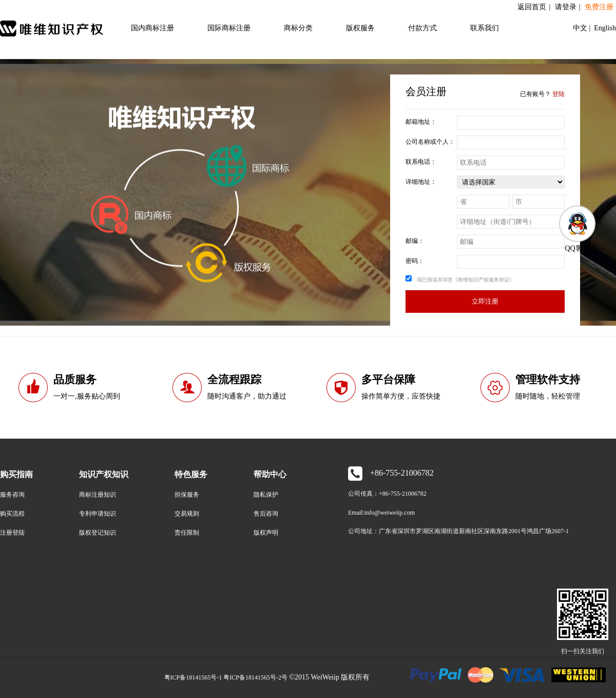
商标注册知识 (98, 495)
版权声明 (266, 533)
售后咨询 (266, 514)
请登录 (566, 7)
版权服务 (360, 28)
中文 (581, 28)
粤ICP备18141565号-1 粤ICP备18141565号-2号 (226, 677)
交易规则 (187, 514)
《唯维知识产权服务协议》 (484, 280)
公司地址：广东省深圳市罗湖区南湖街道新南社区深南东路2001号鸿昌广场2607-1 (458, 531)
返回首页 (532, 7)
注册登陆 (12, 533)
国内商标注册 (152, 28)
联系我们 (485, 28)
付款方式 (422, 28)
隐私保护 (266, 495)
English (604, 28)
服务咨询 (12, 495)
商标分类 (298, 28)
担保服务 (187, 495)
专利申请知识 (98, 514)
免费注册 (599, 7)
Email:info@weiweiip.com (381, 513)
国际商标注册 (229, 28)
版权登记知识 (98, 533)
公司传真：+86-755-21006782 (387, 494)
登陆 (559, 94)
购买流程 (12, 514)
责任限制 (187, 533)
